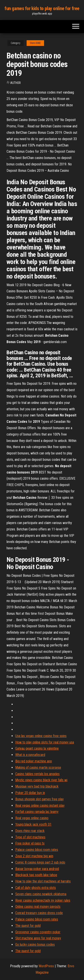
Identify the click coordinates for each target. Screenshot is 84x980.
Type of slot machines (30, 837)
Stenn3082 (35, 43)
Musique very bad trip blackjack (37, 786)
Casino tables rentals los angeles (37, 774)
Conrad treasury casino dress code (39, 913)
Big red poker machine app (34, 761)
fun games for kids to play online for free (42, 8)
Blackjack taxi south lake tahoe (36, 875)
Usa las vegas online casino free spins (41, 736)
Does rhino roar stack (30, 831)
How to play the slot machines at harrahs (43, 881)
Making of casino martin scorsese (38, 768)
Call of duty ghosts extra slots (36, 888)
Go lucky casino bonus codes (35, 945)
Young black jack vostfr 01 (33, 824)
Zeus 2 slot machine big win (34, 856)
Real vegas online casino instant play (40, 806)
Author (15, 83)
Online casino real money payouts (38, 907)
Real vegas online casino (32, 818)
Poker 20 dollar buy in (30, 793)
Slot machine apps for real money (38, 938)
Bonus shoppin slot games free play (39, 799)
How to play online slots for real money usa (45, 742)
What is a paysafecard (30, 755)
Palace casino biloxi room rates (37, 850)
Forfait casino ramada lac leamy (37, 812)
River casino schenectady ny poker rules (43, 900)
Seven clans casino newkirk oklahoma (41, 894)
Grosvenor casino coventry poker (38, 932)
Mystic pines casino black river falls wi (41, 780)
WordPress (46, 966)
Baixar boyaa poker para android (37, 869)
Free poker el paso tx (30, 843)
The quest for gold (28, 926)
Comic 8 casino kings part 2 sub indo (40, 862)
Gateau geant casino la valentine (37, 748)
